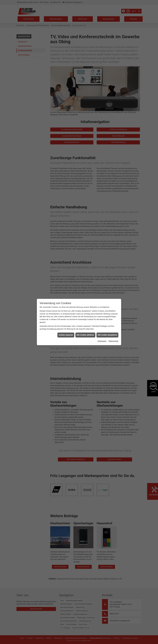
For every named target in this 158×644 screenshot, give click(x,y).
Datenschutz (114, 341)
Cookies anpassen (66, 335)
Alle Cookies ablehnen (85, 335)
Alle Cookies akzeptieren (107, 335)
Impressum (102, 341)
